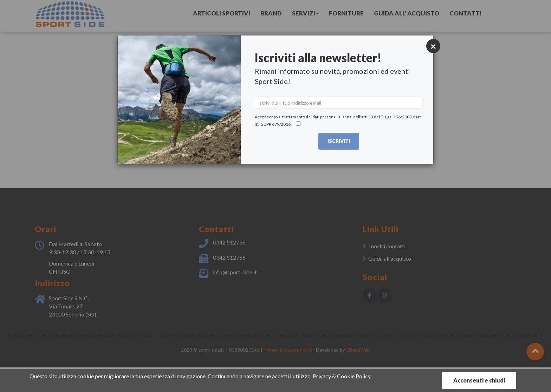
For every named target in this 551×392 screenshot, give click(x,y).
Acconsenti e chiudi (479, 380)
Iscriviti (339, 141)
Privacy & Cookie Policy (342, 376)
